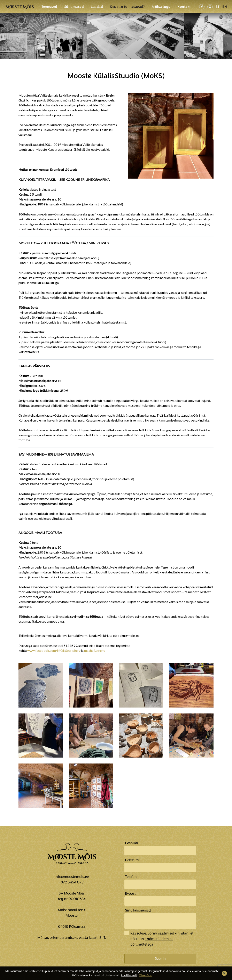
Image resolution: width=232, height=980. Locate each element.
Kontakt (184, 7)
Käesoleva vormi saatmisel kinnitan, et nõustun (162, 939)
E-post (130, 893)
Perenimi (132, 860)
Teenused (49, 7)
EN (225, 7)
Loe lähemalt (129, 975)
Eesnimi (132, 843)
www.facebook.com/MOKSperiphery (54, 650)
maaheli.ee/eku (95, 650)
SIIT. (103, 938)
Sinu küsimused (138, 910)
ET (218, 7)
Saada (160, 959)
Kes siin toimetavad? (127, 7)
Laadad (97, 7)
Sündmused (74, 7)
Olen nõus (145, 975)
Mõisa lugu (161, 7)
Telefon (131, 877)
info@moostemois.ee (72, 877)
